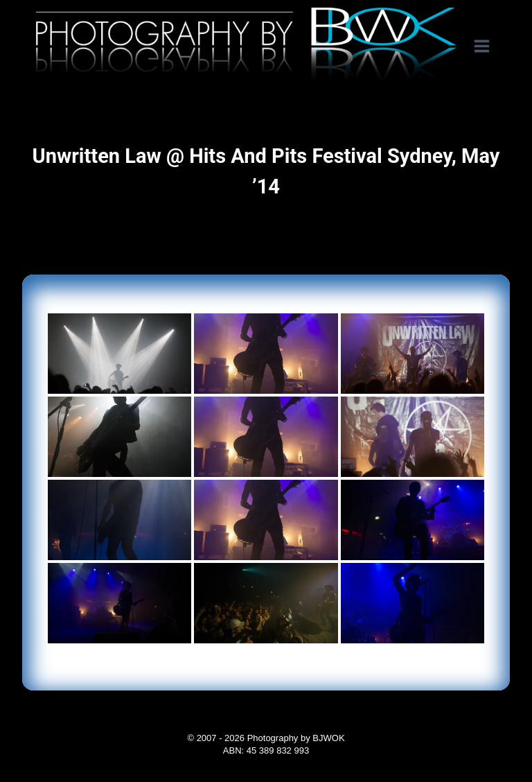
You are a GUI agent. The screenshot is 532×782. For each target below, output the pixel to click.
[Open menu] (489, 46)
